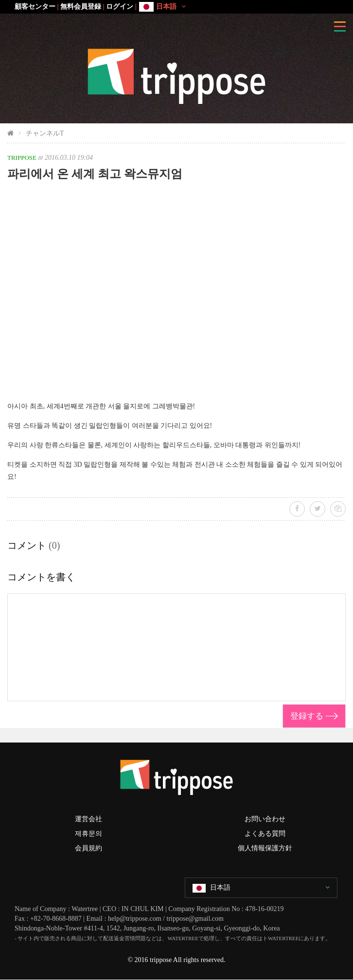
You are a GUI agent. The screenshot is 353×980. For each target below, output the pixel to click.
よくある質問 (265, 834)
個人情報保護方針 (265, 848)
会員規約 (88, 848)
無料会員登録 (81, 7)
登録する (307, 716)
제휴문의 (88, 834)
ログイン (120, 7)
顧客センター (35, 7)
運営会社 (88, 819)
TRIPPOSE (22, 158)
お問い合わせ (265, 819)
